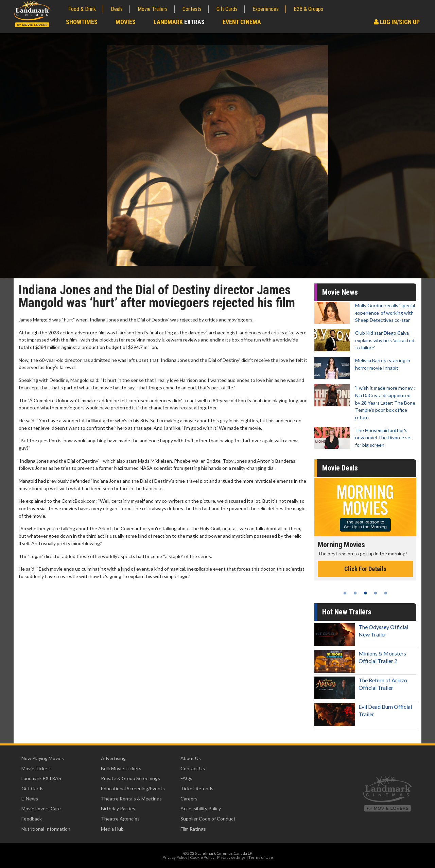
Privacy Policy (175, 857)
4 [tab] (376, 593)
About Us (191, 758)
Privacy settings (231, 857)
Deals (117, 9)
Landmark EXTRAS (41, 778)
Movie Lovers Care (41, 808)
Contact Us (193, 768)
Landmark (179, 22)
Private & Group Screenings (130, 778)
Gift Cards (227, 9)
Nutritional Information (46, 829)
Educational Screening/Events (133, 788)
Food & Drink (82, 9)
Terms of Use (261, 857)
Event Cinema (242, 22)
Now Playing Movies (43, 758)
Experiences (266, 9)
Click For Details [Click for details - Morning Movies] (368, 569)
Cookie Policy (202, 857)
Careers (189, 799)
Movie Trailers (153, 9)
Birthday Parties (118, 808)
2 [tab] (355, 593)
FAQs (186, 778)
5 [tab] (386, 593)
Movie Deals (340, 468)
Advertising (113, 758)
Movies (126, 22)
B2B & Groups (308, 9)
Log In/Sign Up (397, 22)
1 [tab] (345, 593)
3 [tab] (365, 593)
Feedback (32, 819)
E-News (30, 799)
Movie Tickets (37, 768)
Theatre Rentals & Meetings (131, 799)
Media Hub (112, 829)
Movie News (340, 292)
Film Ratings (193, 829)
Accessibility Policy (201, 808)
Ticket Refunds (197, 788)
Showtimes (82, 22)
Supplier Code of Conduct (208, 819)
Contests (192, 9)
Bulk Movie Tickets (121, 768)
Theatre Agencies (120, 819)
